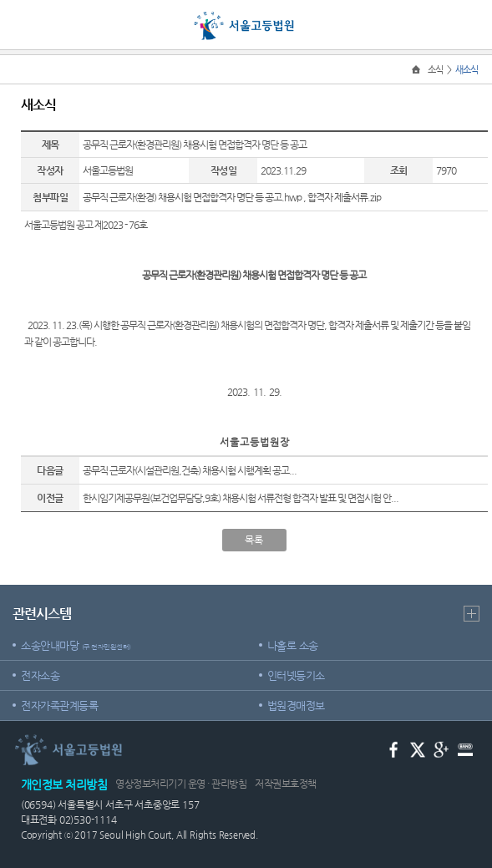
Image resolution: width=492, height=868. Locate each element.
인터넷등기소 (296, 675)
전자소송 (40, 675)
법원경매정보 (296, 706)
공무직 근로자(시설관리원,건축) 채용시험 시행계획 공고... (190, 470)
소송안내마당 (76, 645)
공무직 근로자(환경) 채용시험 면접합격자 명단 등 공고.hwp (192, 197)
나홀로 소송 (293, 645)
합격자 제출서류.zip (344, 197)
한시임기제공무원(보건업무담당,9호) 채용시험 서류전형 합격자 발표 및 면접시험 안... (241, 498)
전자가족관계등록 (59, 706)
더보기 (472, 614)
